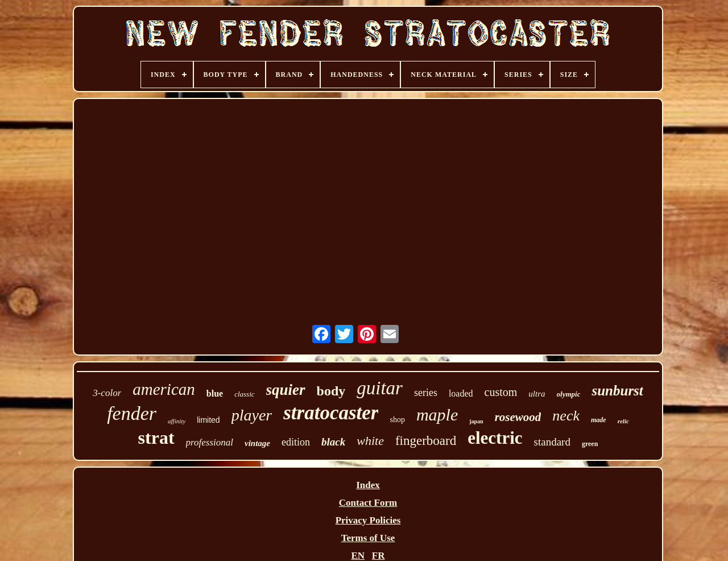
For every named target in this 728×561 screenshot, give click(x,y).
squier (286, 390)
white (370, 441)
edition (296, 442)
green (590, 444)
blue (215, 393)
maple (437, 414)
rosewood (518, 417)
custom (501, 392)
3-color (107, 393)
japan (476, 421)
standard (552, 442)
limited (208, 420)
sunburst (617, 391)
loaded (461, 393)
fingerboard (426, 441)
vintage (257, 443)
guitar (380, 388)
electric (495, 438)
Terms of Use (368, 538)
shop (397, 420)
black (333, 442)
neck (566, 416)
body (331, 391)
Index (368, 485)
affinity (177, 421)
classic (244, 394)
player (252, 415)
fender (132, 413)
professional (210, 442)
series (426, 393)
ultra (537, 394)
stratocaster (331, 413)
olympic (569, 394)
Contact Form (368, 503)
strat (156, 438)
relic (623, 421)
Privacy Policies (368, 520)
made (599, 420)
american (164, 389)
